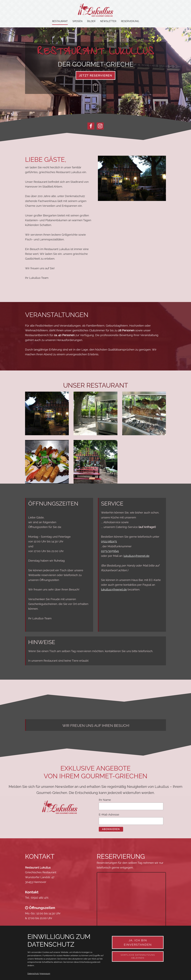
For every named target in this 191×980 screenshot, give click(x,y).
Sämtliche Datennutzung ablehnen (138, 956)
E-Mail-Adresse (109, 814)
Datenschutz (33, 974)
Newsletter (108, 21)
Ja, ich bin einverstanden (138, 942)
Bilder (91, 21)
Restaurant (60, 21)
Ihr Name (105, 800)
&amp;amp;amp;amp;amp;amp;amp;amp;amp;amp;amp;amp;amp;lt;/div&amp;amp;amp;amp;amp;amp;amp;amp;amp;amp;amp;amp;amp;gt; (131, 909)
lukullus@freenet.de (136, 556)
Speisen (77, 21)
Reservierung (130, 21)
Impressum (45, 974)
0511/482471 (109, 541)
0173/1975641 (110, 551)
